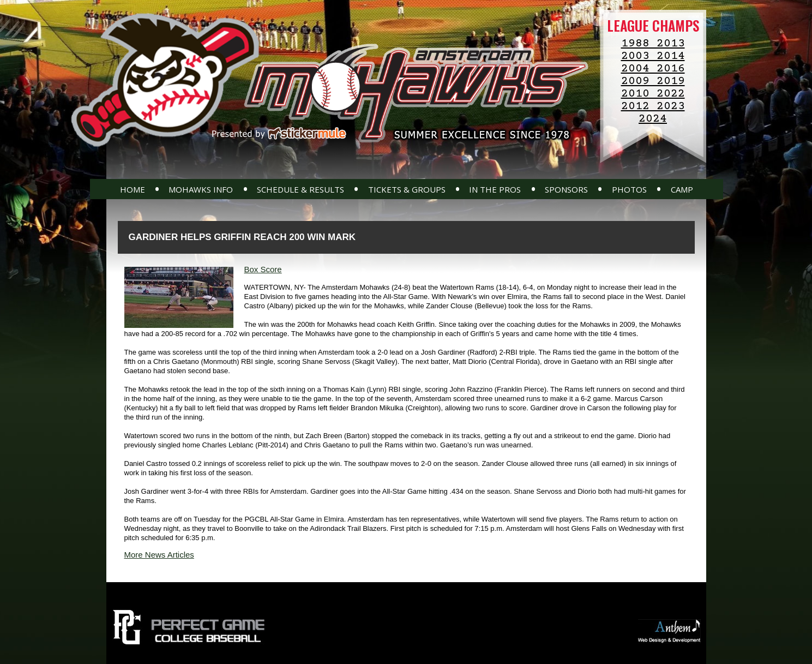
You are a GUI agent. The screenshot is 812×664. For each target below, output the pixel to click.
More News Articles (159, 555)
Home (133, 189)
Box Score (263, 269)
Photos (629, 189)
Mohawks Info (201, 189)
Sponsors (566, 189)
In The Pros (495, 189)
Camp (682, 189)
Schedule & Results (300, 189)
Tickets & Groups (407, 189)
